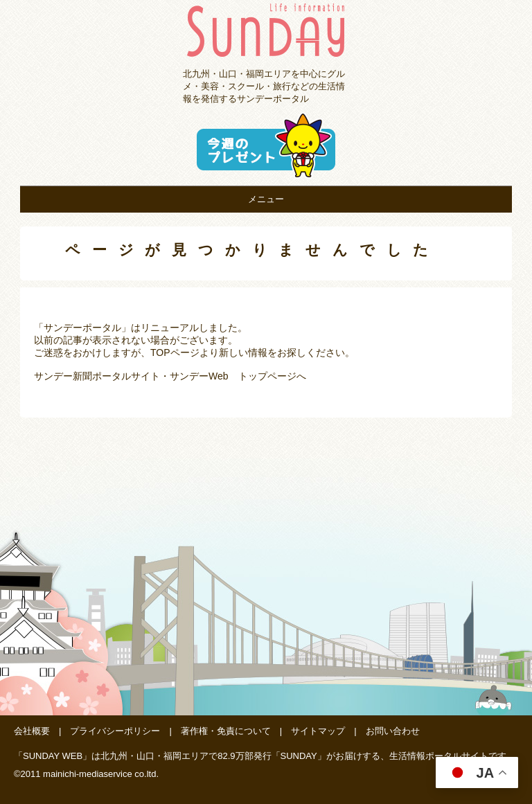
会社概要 (32, 731)
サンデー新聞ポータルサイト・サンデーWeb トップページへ (170, 376)
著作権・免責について (226, 731)
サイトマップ (318, 731)
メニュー (266, 199)
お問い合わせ (393, 731)
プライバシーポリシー (115, 731)
